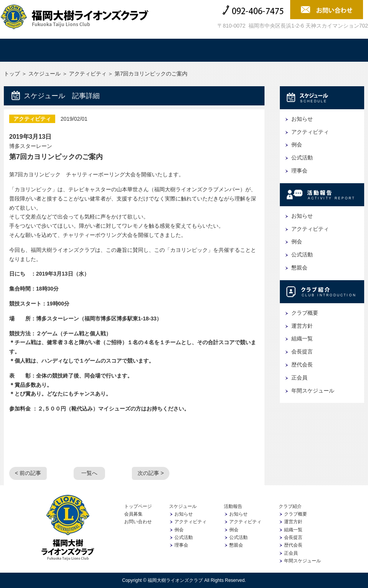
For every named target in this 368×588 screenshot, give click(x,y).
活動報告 (154, 50)
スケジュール (93, 50)
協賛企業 (275, 50)
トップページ (138, 506)
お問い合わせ (138, 522)
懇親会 (299, 268)
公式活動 (302, 158)
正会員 (299, 378)
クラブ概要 (305, 313)
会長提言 (302, 351)
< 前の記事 (28, 473)
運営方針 (302, 326)
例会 (297, 145)
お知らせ (302, 119)
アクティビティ (88, 74)
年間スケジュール (313, 391)
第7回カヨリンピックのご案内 (56, 157)
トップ (33, 50)
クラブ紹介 (214, 50)
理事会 (299, 171)
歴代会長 (302, 365)
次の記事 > (151, 473)
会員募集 (335, 50)
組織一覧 (302, 338)
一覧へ (89, 473)
